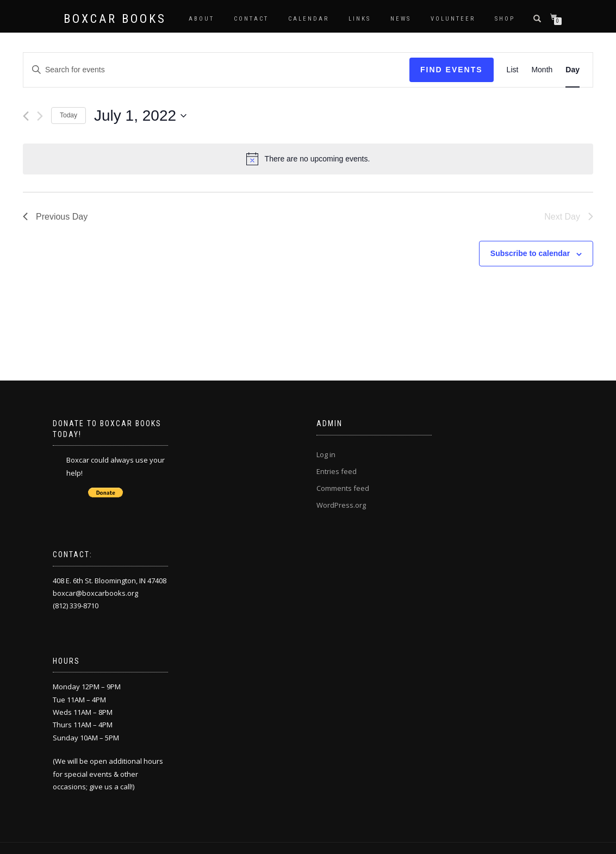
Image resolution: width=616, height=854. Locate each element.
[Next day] (40, 116)
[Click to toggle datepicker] (140, 116)
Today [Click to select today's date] (69, 115)
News (401, 19)
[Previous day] (26, 116)
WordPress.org (341, 505)
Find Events (452, 70)
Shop (505, 19)
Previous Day (55, 217)
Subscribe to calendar (530, 253)
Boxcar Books (115, 19)
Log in (326, 454)
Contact (251, 19)
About (201, 19)
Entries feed (337, 471)
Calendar (309, 19)
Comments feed (343, 488)
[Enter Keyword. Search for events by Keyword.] (216, 70)
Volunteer (453, 19)
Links (360, 19)
